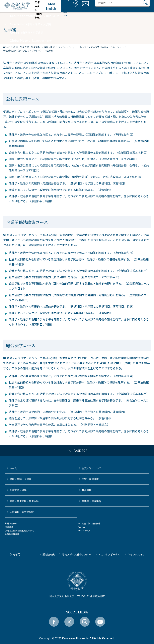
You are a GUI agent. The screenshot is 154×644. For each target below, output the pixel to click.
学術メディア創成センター (76, 554)
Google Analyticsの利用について (19, 531)
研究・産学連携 (90, 479)
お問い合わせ (11, 523)
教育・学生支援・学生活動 (24, 501)
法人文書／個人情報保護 (89, 523)
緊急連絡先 (49, 554)
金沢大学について (91, 468)
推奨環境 (9, 527)
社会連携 (87, 490)
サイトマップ (84, 531)
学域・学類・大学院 (20, 479)
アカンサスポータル (109, 554)
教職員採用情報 (12, 534)
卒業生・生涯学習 (91, 501)
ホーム (13, 468)
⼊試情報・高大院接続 (22, 512)
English (81, 527)
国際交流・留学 (18, 490)
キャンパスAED (136, 554)
